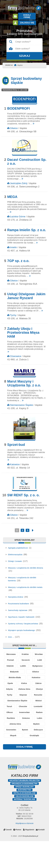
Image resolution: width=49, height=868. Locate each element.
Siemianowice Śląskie (22, 403)
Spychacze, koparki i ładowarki (22, 615)
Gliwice (14, 126)
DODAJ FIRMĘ (24, 774)
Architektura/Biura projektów (24, 807)
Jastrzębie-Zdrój (19, 181)
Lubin (40, 737)
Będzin (36, 743)
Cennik (9, 857)
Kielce (24, 693)
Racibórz (11, 737)
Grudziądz (24, 762)
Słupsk (36, 756)
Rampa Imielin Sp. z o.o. (27, 228)
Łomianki (14, 724)
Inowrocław (15, 731)
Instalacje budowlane (24, 820)
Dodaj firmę (27, 15)
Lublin (13, 674)
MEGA (12, 195)
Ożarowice (16, 354)
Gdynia (13, 699)
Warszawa (14, 655)
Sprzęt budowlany (24, 814)
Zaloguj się (27, 20)
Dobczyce (15, 756)
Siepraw (38, 705)
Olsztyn (11, 705)
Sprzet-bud (16, 442)
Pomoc (18, 857)
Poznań (35, 661)
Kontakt (41, 857)
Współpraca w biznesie (24, 850)
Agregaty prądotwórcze (18, 546)
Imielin (13, 245)
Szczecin (11, 668)
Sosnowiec (15, 750)
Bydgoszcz (34, 674)
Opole (10, 693)
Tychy (13, 313)
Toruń (24, 718)
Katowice (15, 462)
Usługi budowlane (25, 823)
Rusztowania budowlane (19, 601)
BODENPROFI (19, 106)
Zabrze (38, 693)
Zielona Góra (34, 699)
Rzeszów (11, 712)
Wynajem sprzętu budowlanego (22, 631)
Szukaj (25, 54)
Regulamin (30, 857)
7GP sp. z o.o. (18, 259)
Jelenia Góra (15, 743)
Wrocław (14, 661)
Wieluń (10, 718)
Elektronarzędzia (15, 552)
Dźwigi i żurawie (15, 559)
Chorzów (38, 718)
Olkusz (36, 724)
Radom (36, 731)
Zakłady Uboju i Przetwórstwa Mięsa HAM (23, 330)
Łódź (25, 668)
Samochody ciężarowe (18, 608)
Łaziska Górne (18, 214)
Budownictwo (24, 817)
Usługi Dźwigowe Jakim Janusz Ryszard (26, 294)
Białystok (14, 680)
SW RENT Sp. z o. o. (23, 493)
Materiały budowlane (24, 826)
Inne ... (11, 638)
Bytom (36, 750)
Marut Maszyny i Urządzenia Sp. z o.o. (24, 381)
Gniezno (26, 737)
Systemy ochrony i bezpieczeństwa (24, 621)
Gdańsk (38, 668)
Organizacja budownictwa (25, 810)
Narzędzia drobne (16, 595)
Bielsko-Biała (15, 687)
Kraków (36, 655)
